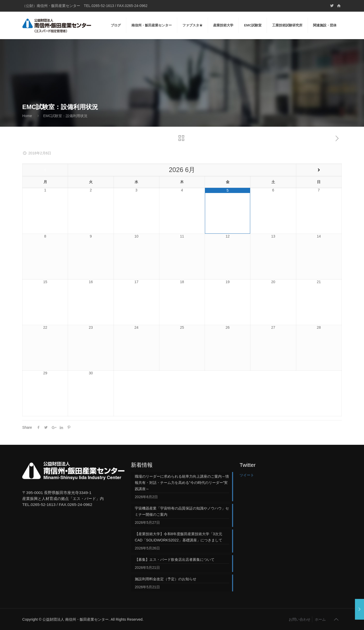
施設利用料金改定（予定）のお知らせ (166, 579)
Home (27, 116)
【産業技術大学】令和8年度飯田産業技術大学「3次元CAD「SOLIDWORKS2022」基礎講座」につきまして (179, 537)
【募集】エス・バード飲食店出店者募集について (175, 560)
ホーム (320, 619)
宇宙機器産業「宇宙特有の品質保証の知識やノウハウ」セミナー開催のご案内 (182, 511)
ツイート (247, 475)
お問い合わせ (300, 619)
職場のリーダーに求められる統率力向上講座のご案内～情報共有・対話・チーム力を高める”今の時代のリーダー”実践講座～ (182, 483)
